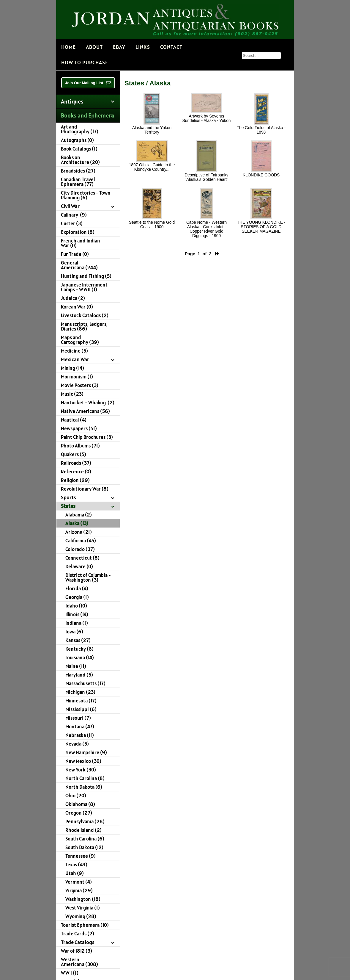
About (94, 47)
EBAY (119, 47)
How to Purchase (85, 62)
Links (143, 47)
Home (68, 47)
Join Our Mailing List (88, 83)
